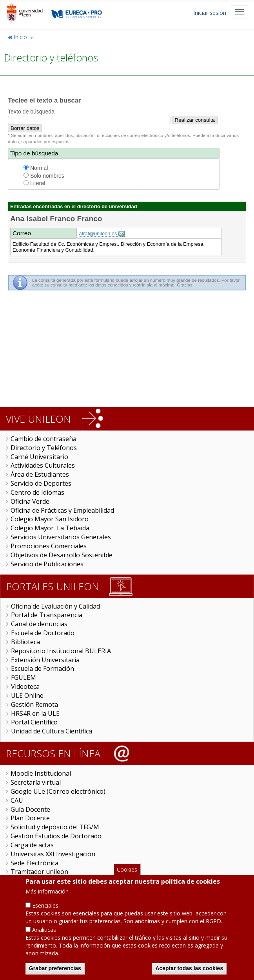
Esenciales (45, 906)
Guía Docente (30, 809)
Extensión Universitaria (45, 660)
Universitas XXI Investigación (53, 854)
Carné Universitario (39, 457)
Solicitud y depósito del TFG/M (55, 827)
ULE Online (27, 695)
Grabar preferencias (55, 968)
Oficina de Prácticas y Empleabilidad (62, 510)
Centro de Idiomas (37, 492)
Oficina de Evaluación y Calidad (55, 606)
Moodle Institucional (41, 773)
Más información (47, 892)
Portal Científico (34, 722)
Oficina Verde (30, 501)
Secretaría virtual (36, 782)
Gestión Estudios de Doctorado (56, 836)
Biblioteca (25, 642)
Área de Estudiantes (40, 474)
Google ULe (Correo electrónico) (58, 791)
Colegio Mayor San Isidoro (50, 519)
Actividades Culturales (43, 465)
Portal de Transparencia (47, 615)
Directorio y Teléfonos (44, 448)
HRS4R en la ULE (35, 713)
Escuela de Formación (43, 668)
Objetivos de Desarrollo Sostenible (62, 555)
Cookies (127, 869)
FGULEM (24, 677)
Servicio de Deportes (41, 483)
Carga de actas (32, 845)
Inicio (20, 37)
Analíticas (44, 930)
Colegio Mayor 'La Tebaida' (51, 528)
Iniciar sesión (210, 13)
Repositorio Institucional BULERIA (61, 651)
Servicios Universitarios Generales (61, 537)
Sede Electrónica (34, 863)
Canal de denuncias (39, 624)
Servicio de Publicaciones (47, 564)
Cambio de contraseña (44, 439)
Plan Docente (30, 818)
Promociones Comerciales (49, 546)
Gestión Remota (34, 704)
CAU (17, 800)
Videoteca (25, 686)
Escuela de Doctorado (43, 633)
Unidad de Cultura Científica (52, 731)
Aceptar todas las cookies (189, 968)
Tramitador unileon (39, 872)
